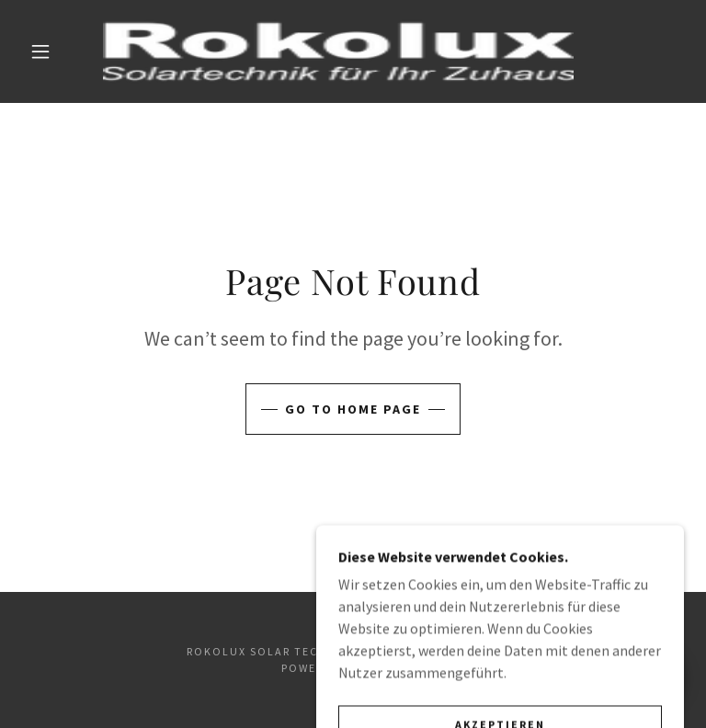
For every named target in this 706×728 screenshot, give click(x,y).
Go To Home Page (353, 409)
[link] (338, 51)
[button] (40, 51)
